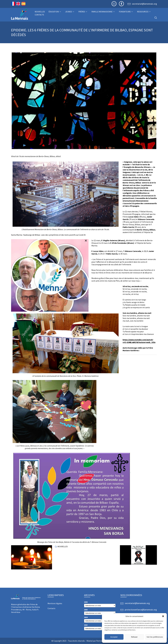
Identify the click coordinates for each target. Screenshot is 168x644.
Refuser (134, 637)
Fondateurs (126, 12)
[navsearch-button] (156, 18)
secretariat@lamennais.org (144, 4)
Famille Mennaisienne (103, 12)
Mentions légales (55, 603)
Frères (83, 12)
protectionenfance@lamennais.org (141, 610)
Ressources (144, 12)
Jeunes (70, 12)
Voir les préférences (155, 637)
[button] (163, 616)
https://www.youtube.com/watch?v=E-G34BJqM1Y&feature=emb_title (139, 341)
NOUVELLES (40, 12)
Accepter (114, 637)
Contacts (39, 15)
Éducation (55, 12)
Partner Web (102, 641)
